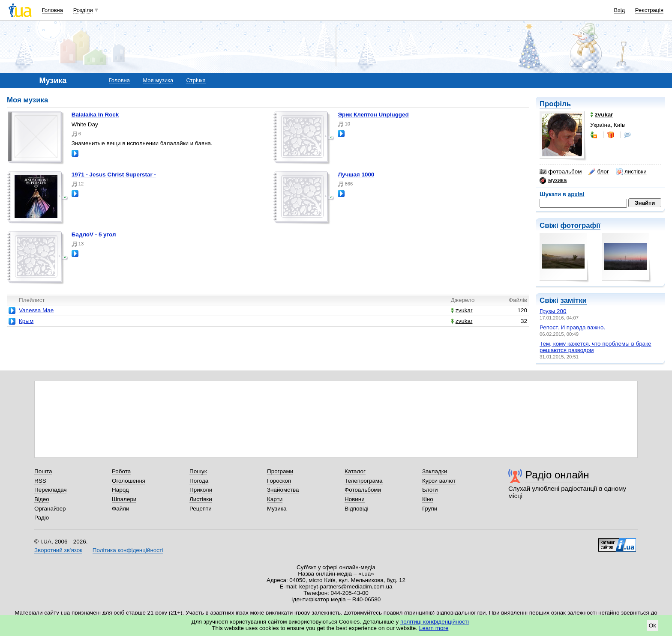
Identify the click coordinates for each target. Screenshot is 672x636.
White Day (85, 124)
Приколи (201, 490)
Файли (121, 509)
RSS (40, 481)
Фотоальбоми (363, 490)
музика (553, 180)
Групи (430, 509)
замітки (573, 300)
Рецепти (201, 509)
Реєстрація (649, 10)
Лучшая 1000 (356, 175)
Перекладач (50, 490)
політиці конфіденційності (435, 622)
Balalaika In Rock (95, 115)
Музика (277, 509)
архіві (576, 194)
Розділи (83, 10)
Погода (199, 481)
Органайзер (50, 509)
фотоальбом (561, 172)
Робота (121, 471)
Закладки (435, 471)
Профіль (555, 104)
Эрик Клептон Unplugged (373, 115)
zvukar (462, 310)
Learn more (434, 628)
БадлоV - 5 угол (94, 234)
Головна (52, 10)
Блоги (430, 490)
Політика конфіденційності (128, 550)
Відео (42, 499)
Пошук (198, 471)
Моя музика (158, 80)
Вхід (620, 10)
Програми (280, 471)
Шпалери (124, 499)
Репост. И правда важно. (572, 327)
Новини (355, 499)
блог (598, 172)
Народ (120, 490)
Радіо (42, 518)
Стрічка (196, 80)
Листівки (201, 499)
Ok (652, 626)
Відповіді (357, 509)
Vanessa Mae (36, 310)
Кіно (428, 499)
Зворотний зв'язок (58, 550)
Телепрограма (364, 481)
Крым (26, 321)
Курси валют (439, 481)
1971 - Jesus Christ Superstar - (114, 175)
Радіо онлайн (557, 475)
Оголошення (129, 481)
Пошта (43, 471)
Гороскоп (279, 481)
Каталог (355, 471)
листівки (631, 172)
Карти (275, 499)
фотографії (580, 225)
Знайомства (283, 490)
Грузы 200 (553, 311)
